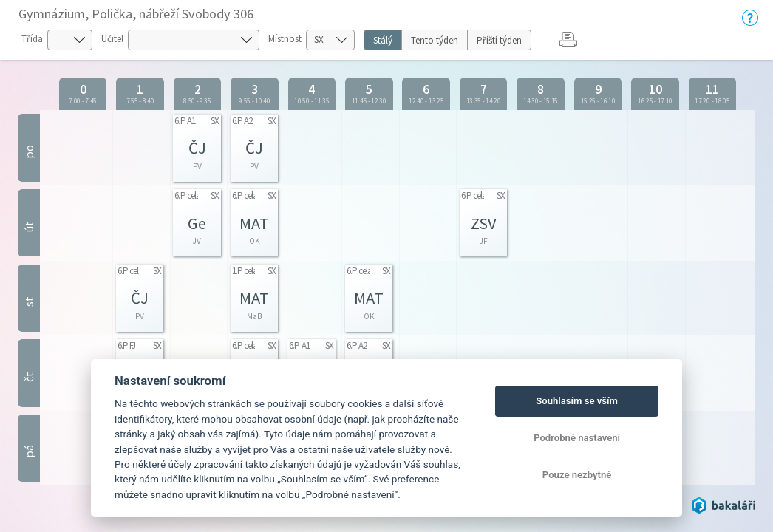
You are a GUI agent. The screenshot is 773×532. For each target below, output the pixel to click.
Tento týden (435, 40)
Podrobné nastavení (577, 438)
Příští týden (499, 40)
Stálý (383, 40)
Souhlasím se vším (577, 401)
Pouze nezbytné (577, 475)
